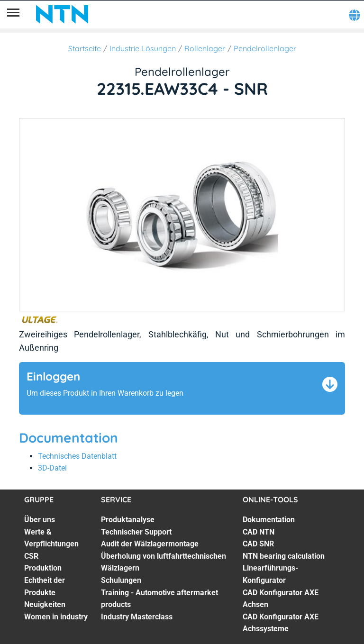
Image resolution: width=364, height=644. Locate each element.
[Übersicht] (13, 14)
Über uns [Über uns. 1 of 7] (40, 520)
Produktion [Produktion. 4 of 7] (43, 568)
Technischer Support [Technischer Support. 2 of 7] (136, 532)
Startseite (85, 48)
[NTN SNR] (62, 14)
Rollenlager (205, 48)
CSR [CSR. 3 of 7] (31, 556)
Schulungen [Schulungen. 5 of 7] (121, 580)
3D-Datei (52, 468)
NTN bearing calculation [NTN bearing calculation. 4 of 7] (284, 556)
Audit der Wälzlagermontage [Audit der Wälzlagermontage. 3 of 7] (150, 544)
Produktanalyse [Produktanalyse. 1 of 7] (128, 520)
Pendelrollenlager (265, 48)
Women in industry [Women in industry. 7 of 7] (56, 617)
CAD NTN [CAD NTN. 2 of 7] (259, 532)
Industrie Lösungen (143, 48)
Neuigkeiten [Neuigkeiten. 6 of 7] (45, 604)
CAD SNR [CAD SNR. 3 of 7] (258, 544)
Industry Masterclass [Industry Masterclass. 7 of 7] (137, 617)
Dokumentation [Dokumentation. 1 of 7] (269, 520)
